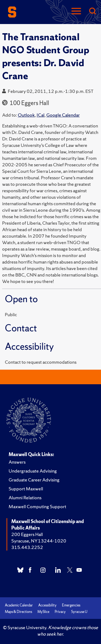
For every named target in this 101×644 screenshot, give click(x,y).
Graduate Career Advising (34, 480)
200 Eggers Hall (27, 534)
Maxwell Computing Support (37, 506)
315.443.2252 (27, 547)
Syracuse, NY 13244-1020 (39, 541)
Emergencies (71, 605)
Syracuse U (79, 612)
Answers (17, 462)
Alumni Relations (25, 498)
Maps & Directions (18, 612)
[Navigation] (76, 11)
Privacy (60, 612)
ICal (41, 115)
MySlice (43, 612)
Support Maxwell (26, 489)
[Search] (92, 11)
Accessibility (47, 605)
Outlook (26, 115)
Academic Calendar (19, 605)
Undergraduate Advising (33, 471)
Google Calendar (63, 115)
